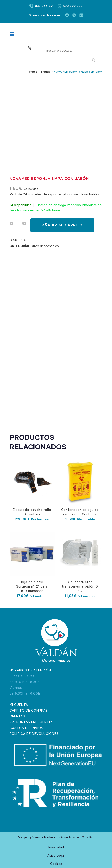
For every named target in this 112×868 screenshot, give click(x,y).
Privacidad (56, 847)
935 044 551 (44, 6)
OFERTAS (17, 716)
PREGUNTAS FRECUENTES (31, 722)
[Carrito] (30, 48)
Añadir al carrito (62, 225)
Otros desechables (45, 246)
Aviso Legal (56, 856)
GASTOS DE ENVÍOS (26, 728)
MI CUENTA (19, 705)
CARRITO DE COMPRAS (29, 711)
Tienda (45, 72)
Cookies (56, 864)
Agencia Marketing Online (50, 837)
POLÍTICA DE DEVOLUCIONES (34, 734)
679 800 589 (73, 6)
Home (33, 72)
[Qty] (18, 223)
